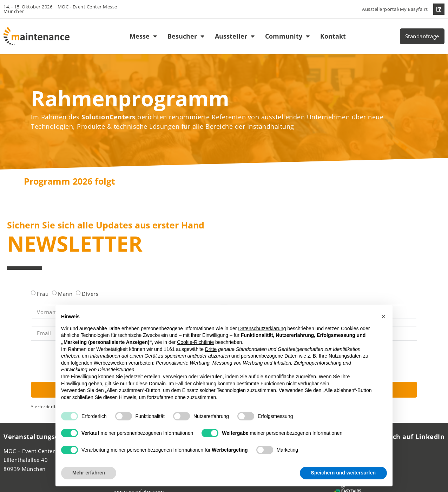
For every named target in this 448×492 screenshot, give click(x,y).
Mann (65, 294)
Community (287, 36)
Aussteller (235, 36)
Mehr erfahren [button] (89, 473)
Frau (43, 294)
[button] (383, 317)
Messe (143, 36)
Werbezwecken (110, 363)
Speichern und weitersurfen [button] (343, 473)
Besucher (186, 36)
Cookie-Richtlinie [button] (195, 342)
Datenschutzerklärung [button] (262, 328)
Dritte (211, 349)
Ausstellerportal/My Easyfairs (395, 9)
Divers (90, 294)
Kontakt (333, 36)
